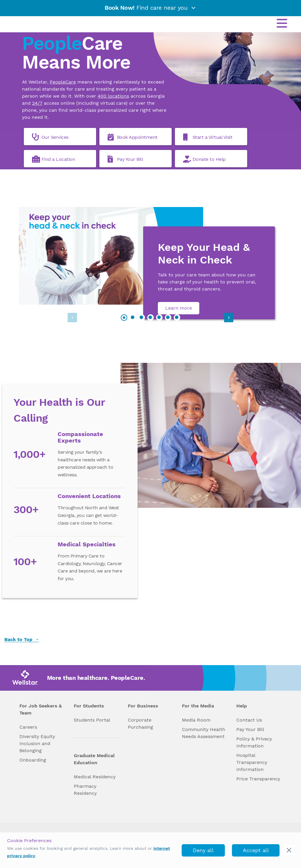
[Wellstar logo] (27, 23)
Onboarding (33, 760)
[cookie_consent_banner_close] (289, 850)
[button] (225, 318)
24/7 (37, 103)
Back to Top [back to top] (22, 640)
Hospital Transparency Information (252, 762)
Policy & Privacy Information (254, 742)
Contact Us (249, 720)
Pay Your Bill (125, 159)
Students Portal (92, 720)
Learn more (179, 308)
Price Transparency (258, 779)
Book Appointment (133, 137)
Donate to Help (204, 159)
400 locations (113, 96)
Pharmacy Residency (85, 790)
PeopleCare (63, 82)
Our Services (50, 137)
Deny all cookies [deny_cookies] (203, 852)
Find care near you (150, 8)
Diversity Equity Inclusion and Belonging (37, 743)
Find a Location (54, 159)
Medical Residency (95, 777)
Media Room (196, 720)
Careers (28, 727)
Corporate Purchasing (141, 723)
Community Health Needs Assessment (204, 733)
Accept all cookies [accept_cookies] (256, 852)
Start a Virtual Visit (208, 137)
